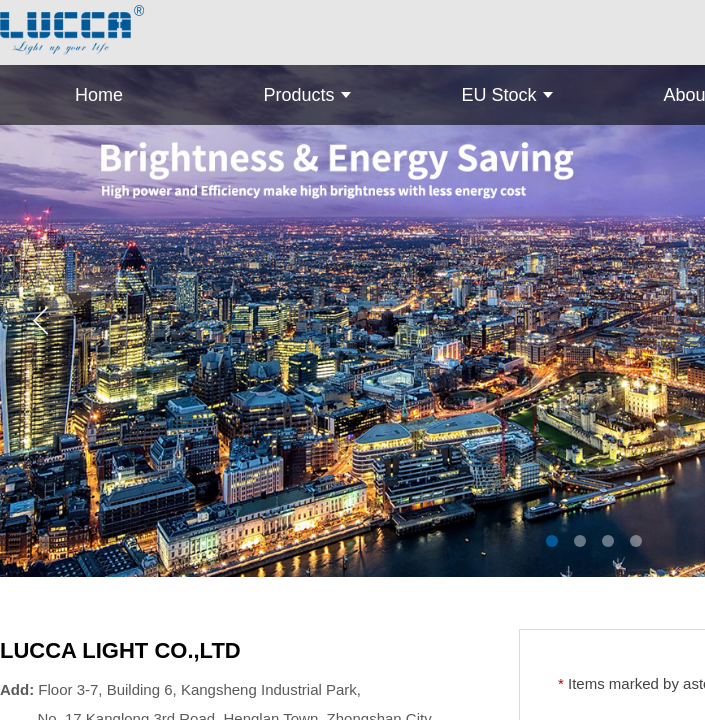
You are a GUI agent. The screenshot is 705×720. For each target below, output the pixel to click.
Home (99, 95)
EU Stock (498, 95)
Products (298, 95)
